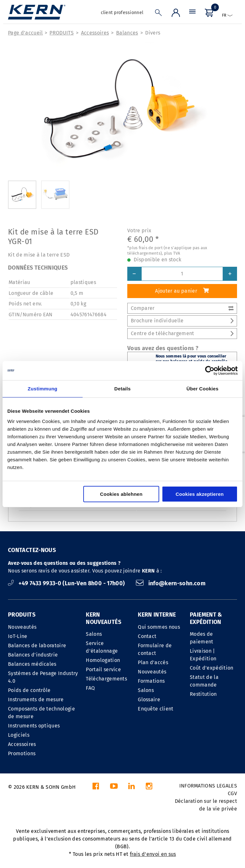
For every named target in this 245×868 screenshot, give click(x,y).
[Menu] (192, 14)
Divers (153, 33)
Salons (94, 634)
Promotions (22, 753)
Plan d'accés (153, 662)
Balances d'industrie (33, 655)
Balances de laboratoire (37, 645)
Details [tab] (122, 389)
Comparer (182, 308)
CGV (232, 793)
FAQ (90, 688)
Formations (151, 681)
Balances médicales (32, 664)
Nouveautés (22, 627)
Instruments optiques (34, 726)
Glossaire (149, 699)
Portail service (103, 669)
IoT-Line (18, 636)
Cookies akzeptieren (200, 494)
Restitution (203, 694)
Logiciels (19, 735)
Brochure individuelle (182, 321)
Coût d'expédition (212, 668)
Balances (127, 33)
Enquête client (156, 709)
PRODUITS (62, 33)
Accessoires (95, 33)
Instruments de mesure (36, 699)
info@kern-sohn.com (171, 583)
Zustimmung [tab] (43, 389)
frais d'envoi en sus (153, 854)
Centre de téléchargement (182, 333)
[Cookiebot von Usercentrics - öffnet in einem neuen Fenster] (210, 371)
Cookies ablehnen (121, 494)
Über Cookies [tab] (203, 389)
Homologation (103, 660)
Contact (147, 636)
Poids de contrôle (29, 690)
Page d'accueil (25, 33)
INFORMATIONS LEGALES (208, 786)
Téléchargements (106, 679)
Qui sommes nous (159, 627)
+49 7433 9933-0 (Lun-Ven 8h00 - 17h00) (67, 583)
